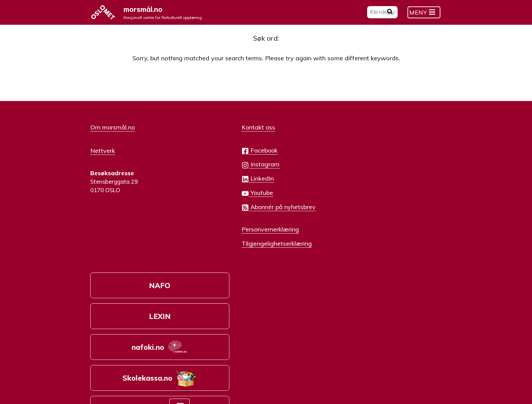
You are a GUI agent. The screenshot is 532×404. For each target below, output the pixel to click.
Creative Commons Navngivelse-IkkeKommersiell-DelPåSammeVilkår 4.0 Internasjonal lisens (193, 372)
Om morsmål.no (112, 134)
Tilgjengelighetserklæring (247, 249)
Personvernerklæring (240, 235)
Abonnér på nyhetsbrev (249, 213)
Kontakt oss (229, 134)
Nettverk (103, 156)
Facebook (230, 157)
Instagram (231, 171)
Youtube (227, 199)
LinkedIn (228, 185)
